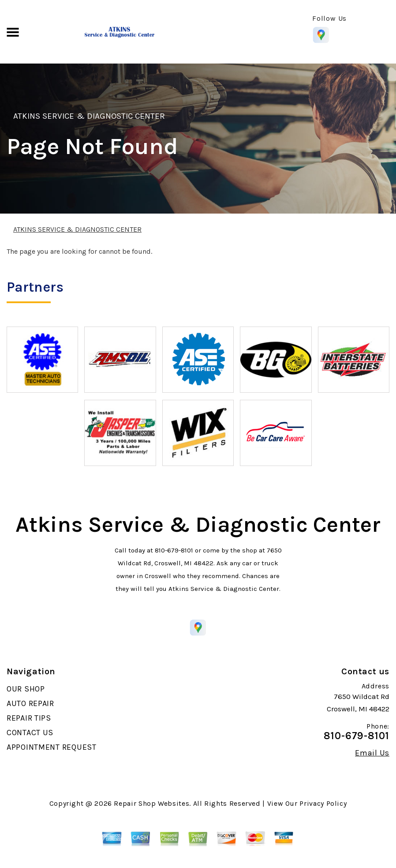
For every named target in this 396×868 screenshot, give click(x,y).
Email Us (372, 753)
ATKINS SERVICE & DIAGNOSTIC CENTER (89, 116)
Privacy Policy (323, 803)
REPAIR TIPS (29, 718)
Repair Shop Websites (151, 803)
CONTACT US (30, 733)
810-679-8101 (174, 550)
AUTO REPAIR (30, 703)
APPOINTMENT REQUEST (52, 747)
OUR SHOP (26, 689)
